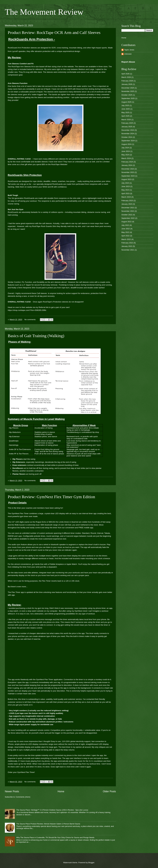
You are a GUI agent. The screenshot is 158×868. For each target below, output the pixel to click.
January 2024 (127, 165)
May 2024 (125, 155)
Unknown (128, 54)
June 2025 (126, 109)
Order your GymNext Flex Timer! (21, 772)
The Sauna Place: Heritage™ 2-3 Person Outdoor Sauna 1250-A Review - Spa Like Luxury (52, 810)
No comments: (30, 319)
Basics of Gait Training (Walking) (36, 336)
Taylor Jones (129, 50)
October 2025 (127, 95)
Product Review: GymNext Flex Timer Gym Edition (51, 497)
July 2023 (125, 183)
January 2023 (127, 204)
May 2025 (125, 112)
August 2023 (126, 179)
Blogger (91, 863)
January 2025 (127, 127)
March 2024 (126, 158)
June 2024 (126, 151)
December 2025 (128, 88)
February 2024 (127, 162)
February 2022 (127, 243)
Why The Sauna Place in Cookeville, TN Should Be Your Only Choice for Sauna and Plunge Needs (55, 837)
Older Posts (109, 791)
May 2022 (125, 232)
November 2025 (128, 91)
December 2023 (128, 169)
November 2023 (128, 172)
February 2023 (127, 201)
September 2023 (128, 176)
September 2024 (128, 141)
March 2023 (126, 197)
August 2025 (126, 102)
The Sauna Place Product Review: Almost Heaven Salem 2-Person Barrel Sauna (48, 824)
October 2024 (127, 137)
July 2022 (125, 225)
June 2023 (126, 186)
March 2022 (126, 239)
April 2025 (125, 116)
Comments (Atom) (23, 797)
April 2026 (125, 74)
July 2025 (125, 105)
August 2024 (126, 144)
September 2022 (128, 218)
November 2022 (128, 211)
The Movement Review (44, 12)
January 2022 (127, 246)
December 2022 (128, 208)
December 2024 (128, 130)
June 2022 (126, 229)
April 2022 (125, 236)
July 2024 (125, 148)
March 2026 (126, 77)
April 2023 (125, 193)
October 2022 (127, 215)
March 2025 (126, 120)
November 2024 (128, 134)
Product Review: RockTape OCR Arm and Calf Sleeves (54, 32)
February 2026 (127, 81)
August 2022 (126, 222)
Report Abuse (128, 62)
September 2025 (128, 98)
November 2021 (128, 250)
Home (61, 791)
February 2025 (127, 123)
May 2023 (125, 190)
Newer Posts (12, 791)
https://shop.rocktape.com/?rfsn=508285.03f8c (27, 310)
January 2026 (127, 84)
